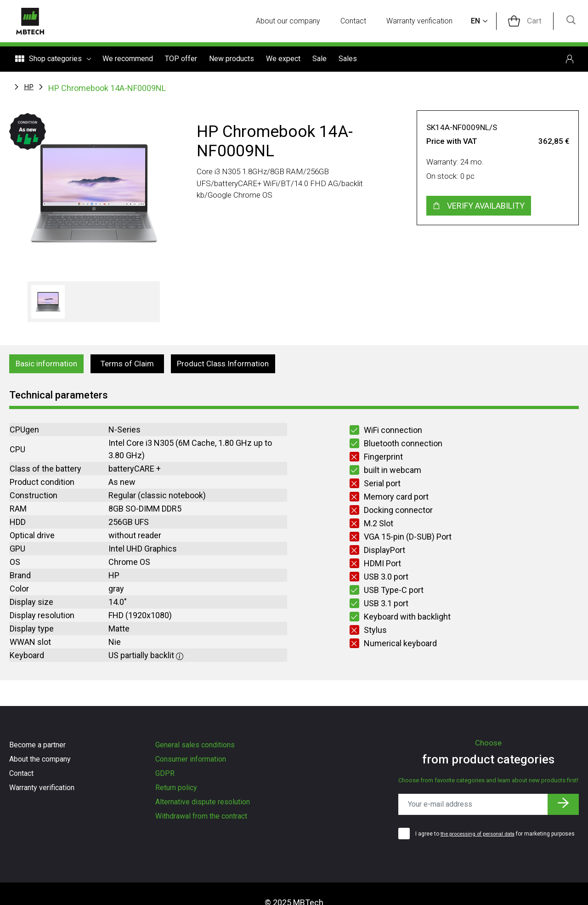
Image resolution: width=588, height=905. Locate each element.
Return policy (176, 788)
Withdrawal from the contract (201, 816)
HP (29, 87)
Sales (348, 60)
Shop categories (53, 61)
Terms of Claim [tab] (131, 365)
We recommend (128, 60)
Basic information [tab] (49, 365)
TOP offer (181, 60)
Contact (360, 22)
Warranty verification (426, 22)
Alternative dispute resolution (203, 802)
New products (232, 60)
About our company (294, 22)
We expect (283, 60)
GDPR (165, 773)
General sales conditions (195, 745)
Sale (319, 60)
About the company (40, 759)
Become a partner (37, 745)
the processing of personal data (481, 832)
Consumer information (191, 759)
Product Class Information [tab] (230, 365)
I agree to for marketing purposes (486, 837)
